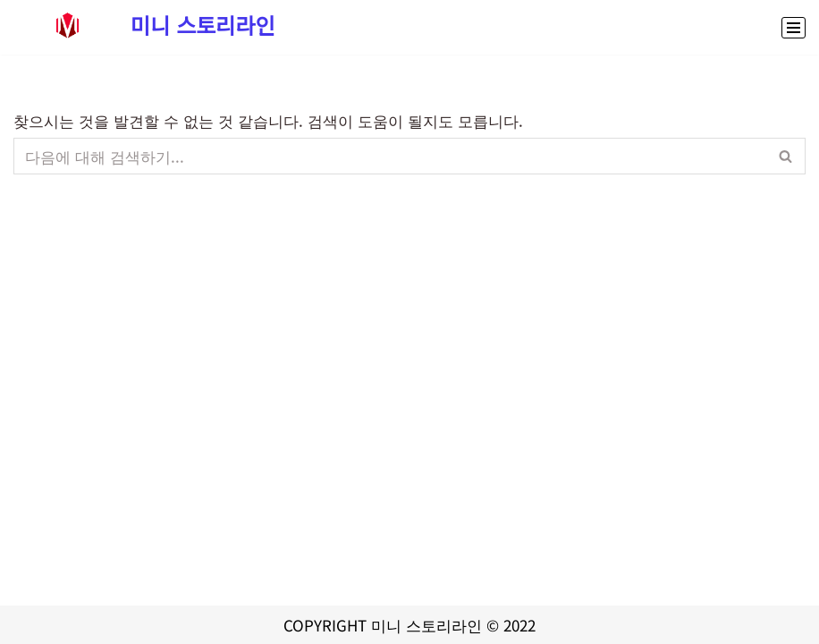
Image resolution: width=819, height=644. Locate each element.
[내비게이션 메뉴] (794, 28)
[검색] (389, 156)
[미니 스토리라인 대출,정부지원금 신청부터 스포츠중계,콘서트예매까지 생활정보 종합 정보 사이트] (144, 25)
